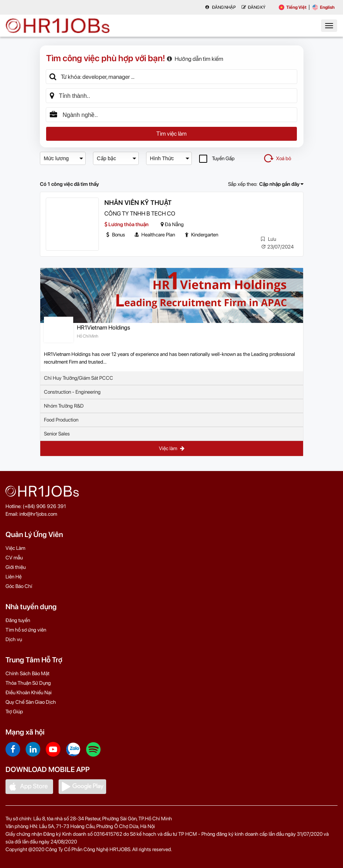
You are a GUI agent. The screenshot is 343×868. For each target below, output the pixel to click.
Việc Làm (15, 548)
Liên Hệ (14, 577)
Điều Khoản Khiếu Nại (29, 692)
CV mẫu (14, 558)
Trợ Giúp (14, 711)
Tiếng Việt (292, 7)
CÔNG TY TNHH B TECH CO (140, 214)
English (323, 7)
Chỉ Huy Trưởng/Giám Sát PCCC (79, 378)
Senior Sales (57, 434)
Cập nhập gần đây (281, 184)
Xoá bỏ (277, 158)
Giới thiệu (16, 567)
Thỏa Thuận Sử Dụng (28, 683)
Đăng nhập (220, 7)
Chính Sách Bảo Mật (27, 673)
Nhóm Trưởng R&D (64, 406)
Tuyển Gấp (217, 159)
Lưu (269, 239)
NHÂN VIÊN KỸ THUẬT (138, 203)
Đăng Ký (253, 7)
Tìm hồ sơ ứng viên (26, 630)
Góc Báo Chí (19, 586)
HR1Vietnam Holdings (103, 328)
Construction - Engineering (72, 392)
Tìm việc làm (171, 134)
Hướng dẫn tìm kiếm (195, 59)
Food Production (61, 420)
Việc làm (172, 448)
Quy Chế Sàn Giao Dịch (31, 702)
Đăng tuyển (18, 620)
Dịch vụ (14, 639)
